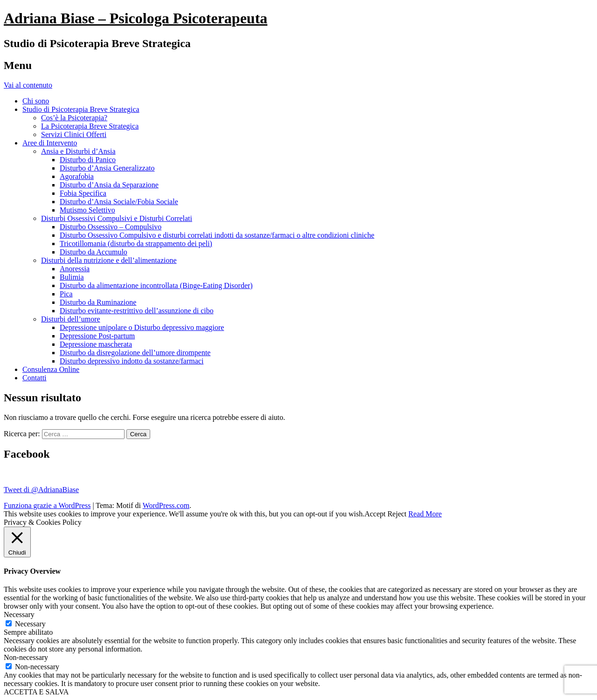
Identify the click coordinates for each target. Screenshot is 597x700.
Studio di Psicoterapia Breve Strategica (81, 109)
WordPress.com (166, 505)
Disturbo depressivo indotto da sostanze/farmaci (132, 361)
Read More (425, 514)
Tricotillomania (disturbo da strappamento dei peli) (136, 244)
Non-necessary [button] (26, 657)
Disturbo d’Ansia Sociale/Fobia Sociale (119, 202)
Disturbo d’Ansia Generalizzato (107, 168)
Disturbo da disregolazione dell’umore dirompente (135, 353)
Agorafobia (77, 176)
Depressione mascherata (96, 344)
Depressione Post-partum (97, 336)
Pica (66, 294)
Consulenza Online (51, 369)
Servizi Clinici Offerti (74, 134)
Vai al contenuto (28, 85)
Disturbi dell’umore (71, 319)
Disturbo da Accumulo (94, 252)
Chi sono (36, 101)
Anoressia (75, 269)
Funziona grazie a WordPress (47, 505)
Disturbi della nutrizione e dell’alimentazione (109, 260)
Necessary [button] (19, 614)
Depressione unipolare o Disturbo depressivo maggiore (142, 327)
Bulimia (72, 277)
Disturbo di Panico (88, 160)
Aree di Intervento (50, 143)
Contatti (35, 378)
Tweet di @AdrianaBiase (41, 490)
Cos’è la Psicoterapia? (74, 118)
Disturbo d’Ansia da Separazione (109, 185)
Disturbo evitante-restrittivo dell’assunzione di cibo (137, 311)
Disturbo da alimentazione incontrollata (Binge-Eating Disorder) (156, 285)
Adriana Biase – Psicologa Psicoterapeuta (135, 18)
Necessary (30, 624)
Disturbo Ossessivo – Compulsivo (111, 227)
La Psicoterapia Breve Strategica (90, 126)
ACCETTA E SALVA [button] (36, 692)
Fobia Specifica (83, 193)
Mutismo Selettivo (87, 210)
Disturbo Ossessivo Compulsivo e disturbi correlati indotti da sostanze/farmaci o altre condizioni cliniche (217, 235)
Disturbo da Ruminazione (98, 302)
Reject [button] (397, 514)
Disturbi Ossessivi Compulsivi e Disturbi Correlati (117, 218)
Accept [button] (375, 514)
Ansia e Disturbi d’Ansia (78, 151)
